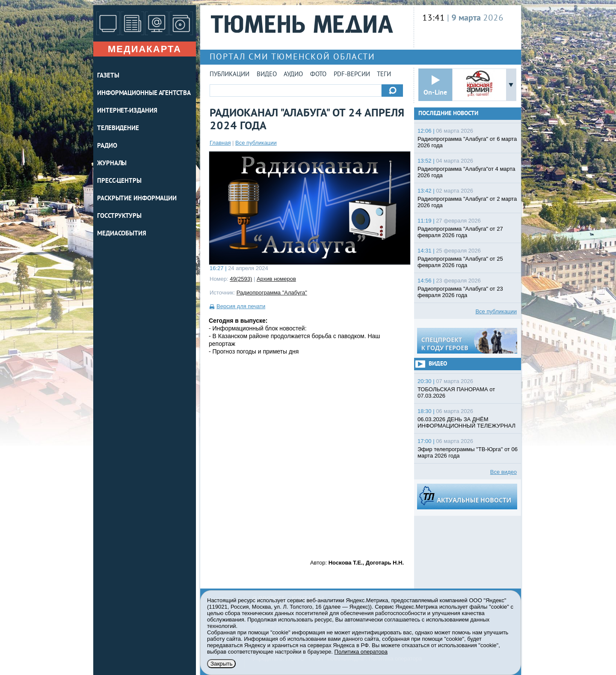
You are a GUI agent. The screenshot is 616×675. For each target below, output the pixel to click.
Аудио (293, 75)
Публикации (230, 75)
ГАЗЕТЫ (108, 76)
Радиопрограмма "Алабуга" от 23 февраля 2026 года (460, 292)
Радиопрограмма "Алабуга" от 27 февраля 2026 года (460, 232)
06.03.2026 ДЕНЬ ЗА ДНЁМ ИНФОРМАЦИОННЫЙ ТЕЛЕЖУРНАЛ (466, 422)
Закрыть (221, 664)
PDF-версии (352, 75)
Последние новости (448, 114)
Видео (267, 75)
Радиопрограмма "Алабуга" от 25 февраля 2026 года (460, 262)
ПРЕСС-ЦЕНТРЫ (119, 181)
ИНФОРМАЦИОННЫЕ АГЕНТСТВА (144, 94)
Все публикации (256, 143)
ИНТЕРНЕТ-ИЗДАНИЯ (127, 111)
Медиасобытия (122, 234)
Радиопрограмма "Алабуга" (272, 293)
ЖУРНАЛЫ (112, 164)
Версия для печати (241, 306)
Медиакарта (145, 49)
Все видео (503, 472)
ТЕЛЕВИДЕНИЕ (118, 129)
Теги (384, 75)
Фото (318, 75)
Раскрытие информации (137, 199)
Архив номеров (276, 279)
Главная (220, 143)
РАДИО (107, 146)
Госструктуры (119, 216)
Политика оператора (361, 652)
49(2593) (241, 279)
